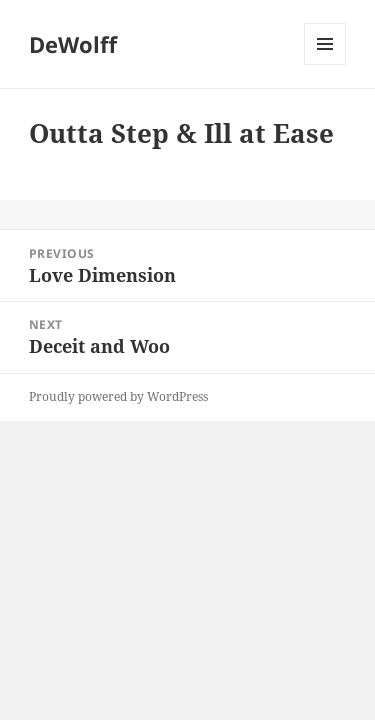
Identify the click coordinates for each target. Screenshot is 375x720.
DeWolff (73, 44)
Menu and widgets (325, 64)
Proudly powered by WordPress (118, 396)
